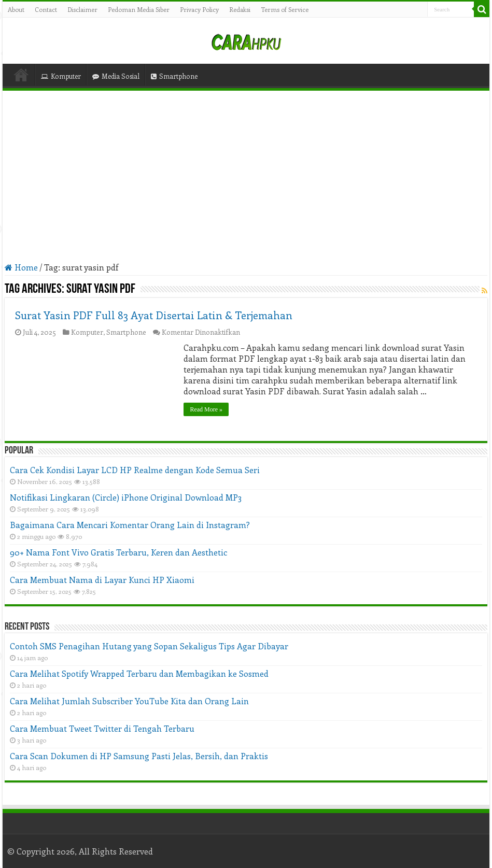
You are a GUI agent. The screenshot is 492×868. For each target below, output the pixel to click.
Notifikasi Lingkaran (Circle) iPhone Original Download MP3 (126, 497)
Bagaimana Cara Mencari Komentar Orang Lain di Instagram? (130, 525)
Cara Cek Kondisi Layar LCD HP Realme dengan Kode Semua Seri (135, 470)
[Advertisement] (246, 176)
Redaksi (240, 9)
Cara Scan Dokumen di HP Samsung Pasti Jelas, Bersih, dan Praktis (139, 756)
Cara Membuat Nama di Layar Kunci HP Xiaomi (102, 580)
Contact (46, 9)
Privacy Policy (199, 9)
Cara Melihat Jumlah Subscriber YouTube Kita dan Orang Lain (129, 701)
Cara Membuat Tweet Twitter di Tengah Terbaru (102, 728)
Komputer (61, 76)
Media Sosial (116, 76)
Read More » (206, 409)
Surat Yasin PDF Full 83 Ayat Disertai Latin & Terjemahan (154, 315)
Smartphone (174, 76)
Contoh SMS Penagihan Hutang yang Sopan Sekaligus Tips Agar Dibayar (149, 646)
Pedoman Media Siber (139, 9)
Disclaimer (82, 9)
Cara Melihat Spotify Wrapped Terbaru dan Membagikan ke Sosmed (139, 673)
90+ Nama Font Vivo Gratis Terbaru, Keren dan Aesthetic (118, 552)
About (16, 9)
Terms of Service (285, 9)
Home (21, 75)
